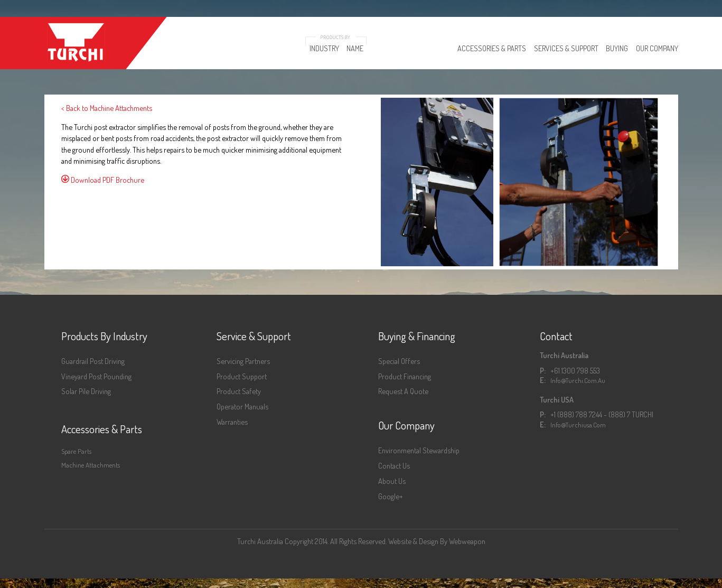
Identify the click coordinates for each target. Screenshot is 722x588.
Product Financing (405, 376)
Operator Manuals (242, 406)
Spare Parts (76, 451)
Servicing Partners (243, 361)
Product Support (242, 376)
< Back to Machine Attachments (107, 108)
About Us (392, 481)
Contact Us (394, 465)
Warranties (232, 422)
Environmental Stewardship (419, 450)
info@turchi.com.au (578, 380)
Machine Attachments (91, 465)
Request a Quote (403, 391)
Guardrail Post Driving (93, 361)
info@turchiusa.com (578, 425)
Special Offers (399, 361)
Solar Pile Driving (86, 391)
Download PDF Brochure (103, 180)
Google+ (391, 496)
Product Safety (239, 391)
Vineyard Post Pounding (96, 376)
